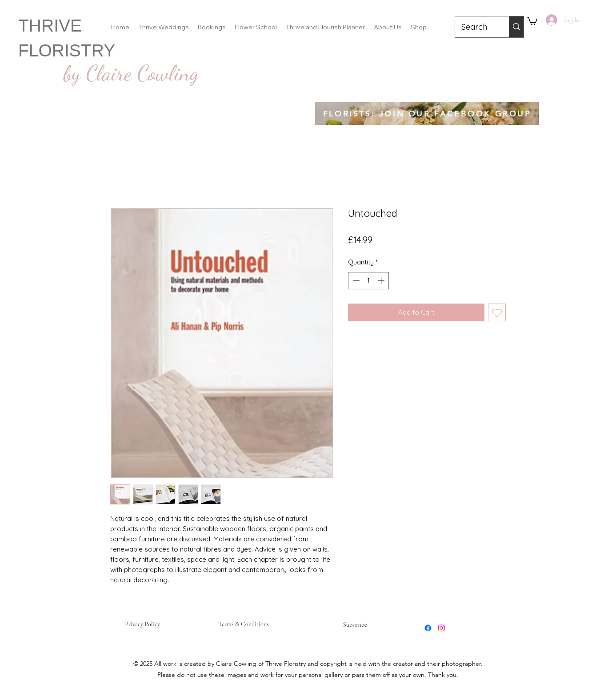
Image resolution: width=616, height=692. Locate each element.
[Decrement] (355, 281)
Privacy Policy (142, 624)
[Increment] (382, 281)
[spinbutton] (369, 281)
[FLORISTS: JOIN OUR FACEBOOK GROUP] (427, 114)
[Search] (476, 27)
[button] (532, 20)
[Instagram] (441, 628)
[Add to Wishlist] (497, 313)
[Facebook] (428, 628)
